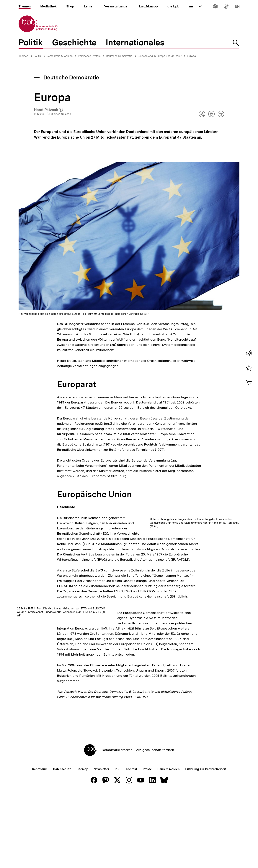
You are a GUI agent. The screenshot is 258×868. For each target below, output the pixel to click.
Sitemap (82, 816)
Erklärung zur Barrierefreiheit (206, 816)
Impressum (40, 816)
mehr (195, 6)
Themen (23, 56)
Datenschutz (62, 816)
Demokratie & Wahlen (59, 56)
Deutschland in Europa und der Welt (160, 56)
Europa (191, 56)
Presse (147, 816)
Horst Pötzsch (48, 110)
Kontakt (131, 816)
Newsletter (101, 816)
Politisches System (89, 56)
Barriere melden (169, 816)
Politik (37, 56)
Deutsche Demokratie (119, 56)
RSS (118, 816)
